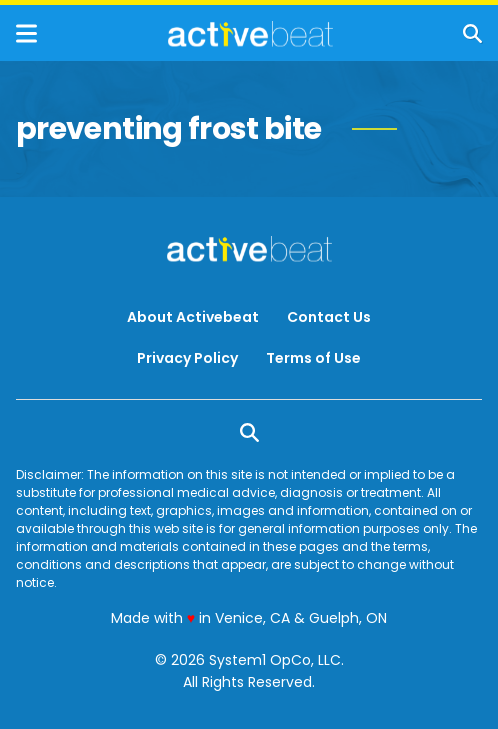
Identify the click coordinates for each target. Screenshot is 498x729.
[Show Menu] (26, 33)
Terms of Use (313, 358)
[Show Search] (472, 33)
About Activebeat (193, 317)
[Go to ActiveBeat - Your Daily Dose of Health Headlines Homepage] (250, 34)
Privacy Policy (187, 358)
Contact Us (329, 317)
